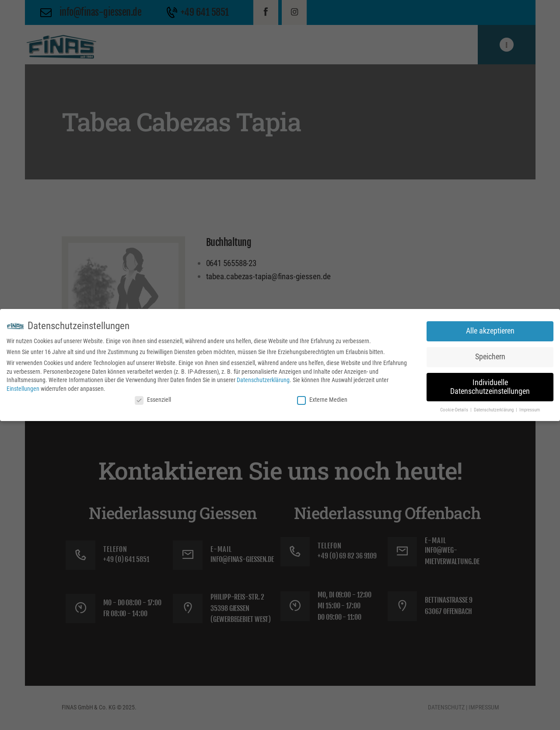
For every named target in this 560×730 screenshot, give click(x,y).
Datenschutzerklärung (263, 380)
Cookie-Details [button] (455, 410)
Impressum (530, 410)
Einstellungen (23, 389)
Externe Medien (322, 400)
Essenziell (153, 400)
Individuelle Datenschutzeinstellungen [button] (490, 387)
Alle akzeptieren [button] (490, 331)
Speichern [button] (490, 357)
